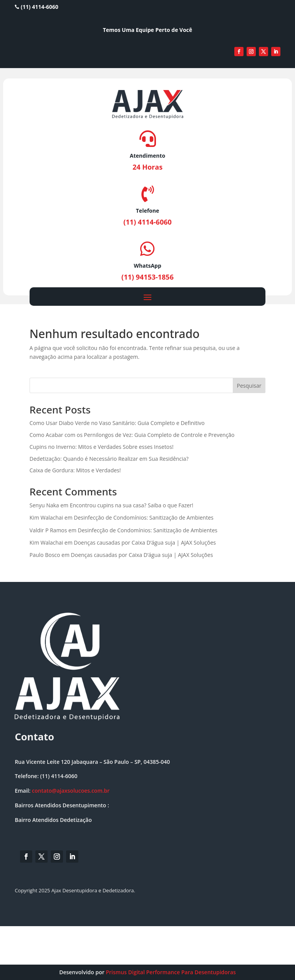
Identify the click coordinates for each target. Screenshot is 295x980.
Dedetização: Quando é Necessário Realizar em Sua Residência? (109, 459)
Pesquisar (249, 386)
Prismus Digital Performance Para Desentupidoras (171, 972)
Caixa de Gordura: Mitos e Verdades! (75, 470)
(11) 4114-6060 (36, 7)
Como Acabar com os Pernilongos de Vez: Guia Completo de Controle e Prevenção (132, 435)
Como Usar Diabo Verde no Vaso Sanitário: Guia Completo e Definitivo (117, 423)
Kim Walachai (46, 517)
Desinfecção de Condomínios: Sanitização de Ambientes (143, 517)
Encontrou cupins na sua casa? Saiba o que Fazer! (132, 505)
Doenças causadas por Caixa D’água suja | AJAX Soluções (145, 542)
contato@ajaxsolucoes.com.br (71, 791)
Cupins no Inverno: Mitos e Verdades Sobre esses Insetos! (102, 447)
